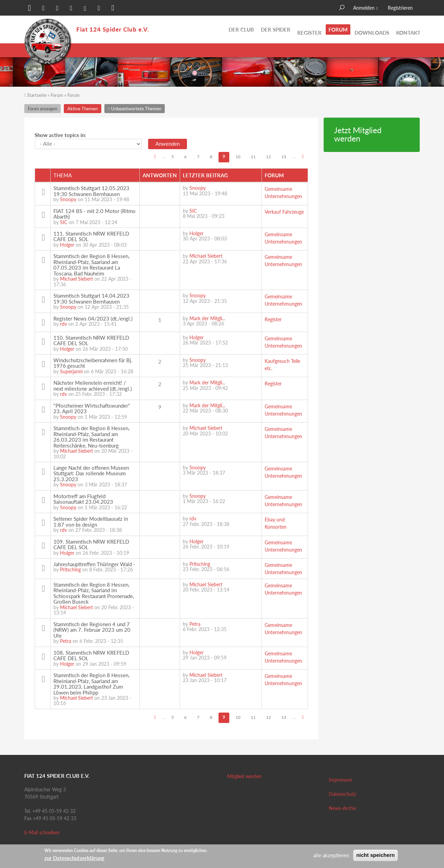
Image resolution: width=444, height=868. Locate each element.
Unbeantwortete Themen (390, 50)
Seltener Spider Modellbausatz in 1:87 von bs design (91, 522)
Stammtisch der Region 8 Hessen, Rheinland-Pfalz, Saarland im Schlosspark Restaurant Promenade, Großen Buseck (94, 593)
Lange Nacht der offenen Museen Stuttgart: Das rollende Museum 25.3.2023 (91, 473)
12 (268, 157)
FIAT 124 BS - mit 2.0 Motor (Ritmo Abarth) (95, 214)
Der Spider (276, 29)
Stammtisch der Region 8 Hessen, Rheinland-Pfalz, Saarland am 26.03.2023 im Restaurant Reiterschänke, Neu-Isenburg (91, 437)
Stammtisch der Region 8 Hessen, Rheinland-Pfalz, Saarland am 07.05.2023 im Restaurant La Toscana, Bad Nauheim (91, 265)
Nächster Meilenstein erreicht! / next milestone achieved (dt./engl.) (93, 386)
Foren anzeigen (42, 109)
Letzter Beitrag (205, 175)
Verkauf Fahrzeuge (284, 212)
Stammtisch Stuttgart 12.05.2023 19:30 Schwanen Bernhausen (91, 191)
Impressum (341, 780)
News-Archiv (343, 808)
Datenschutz (342, 794)
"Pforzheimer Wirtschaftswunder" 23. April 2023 (92, 409)
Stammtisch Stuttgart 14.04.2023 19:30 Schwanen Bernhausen (91, 299)
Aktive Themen (334, 50)
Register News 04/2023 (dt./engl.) (93, 318)
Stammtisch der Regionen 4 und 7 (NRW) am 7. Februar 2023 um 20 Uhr (92, 630)
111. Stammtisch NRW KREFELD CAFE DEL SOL (91, 236)
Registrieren (400, 8)
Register (309, 29)
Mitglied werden (244, 776)
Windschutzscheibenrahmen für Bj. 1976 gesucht (93, 363)
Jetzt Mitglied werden (358, 135)
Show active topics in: (60, 135)
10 (238, 157)
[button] (29, 9)
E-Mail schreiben (42, 832)
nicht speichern (375, 855)
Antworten (160, 175)
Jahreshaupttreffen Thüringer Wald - (94, 564)
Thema (63, 175)
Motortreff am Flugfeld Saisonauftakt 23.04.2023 (83, 499)
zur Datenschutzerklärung (74, 858)
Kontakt (408, 29)
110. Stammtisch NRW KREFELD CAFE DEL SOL (91, 341)
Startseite (37, 95)
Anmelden (364, 8)
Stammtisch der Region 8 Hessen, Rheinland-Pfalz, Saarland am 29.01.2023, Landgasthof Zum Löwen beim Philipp (91, 684)
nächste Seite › (303, 157)
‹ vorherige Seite (155, 157)
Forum (338, 29)
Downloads (372, 29)
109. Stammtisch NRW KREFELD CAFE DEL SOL (91, 544)
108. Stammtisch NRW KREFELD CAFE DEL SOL (91, 656)
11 (253, 157)
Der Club (241, 29)
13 (284, 157)
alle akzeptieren (331, 855)
